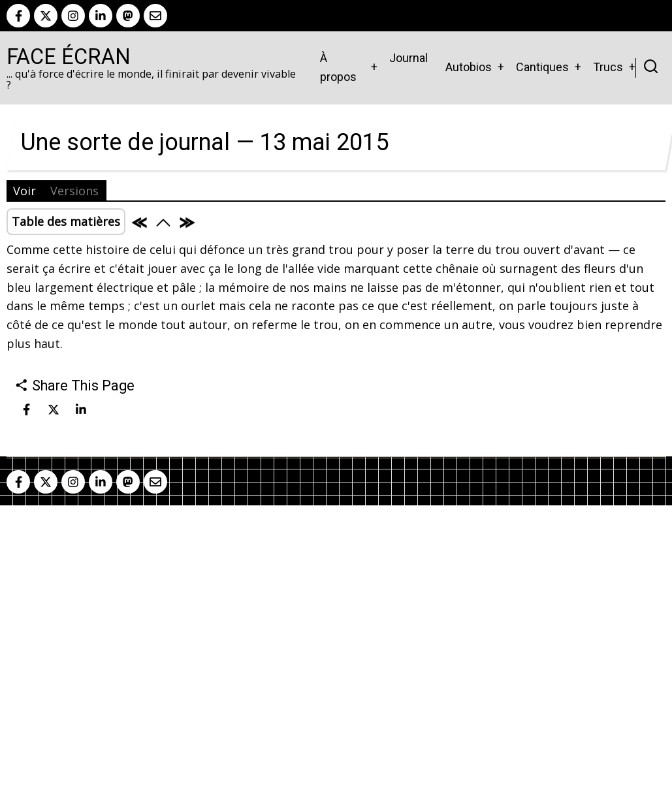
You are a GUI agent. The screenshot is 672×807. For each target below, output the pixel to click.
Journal (408, 58)
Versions (74, 191)
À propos (338, 67)
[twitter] (46, 16)
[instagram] (73, 16)
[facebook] (18, 16)
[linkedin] (101, 16)
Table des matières (66, 221)
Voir (24, 191)
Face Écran (69, 57)
